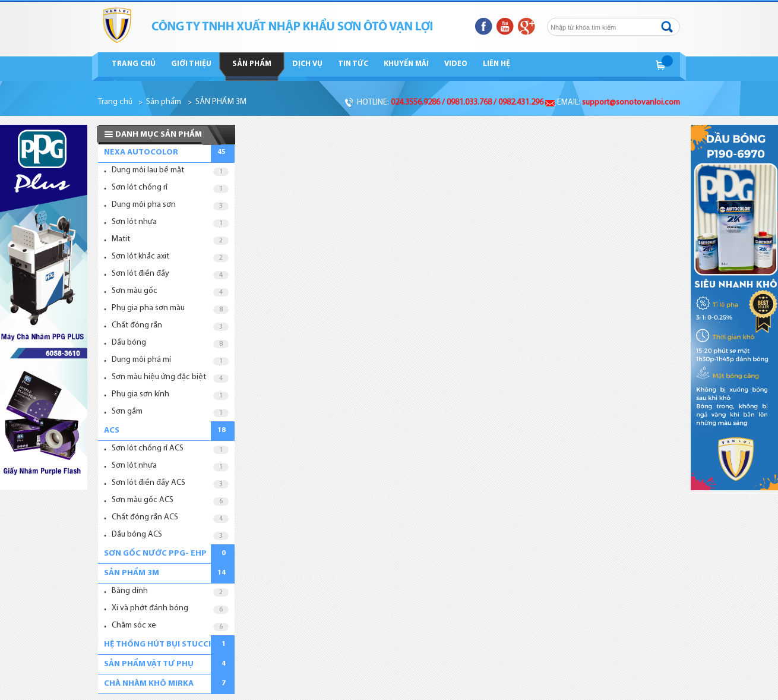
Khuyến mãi (406, 64)
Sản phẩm (252, 64)
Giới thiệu (191, 64)
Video (456, 64)
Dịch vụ (307, 64)
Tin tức (353, 64)
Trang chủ (134, 64)
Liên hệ (496, 64)
